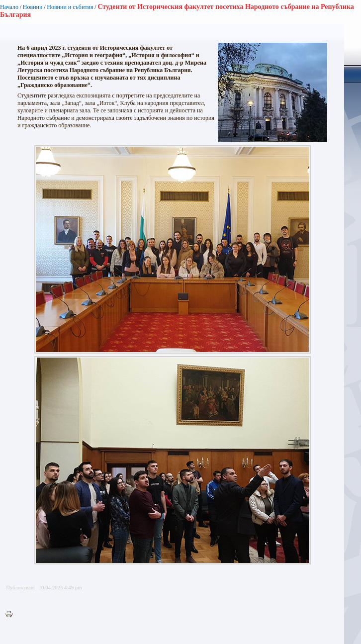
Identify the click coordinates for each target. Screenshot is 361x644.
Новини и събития (70, 7)
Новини (33, 7)
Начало (9, 7)
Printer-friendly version (11, 615)
